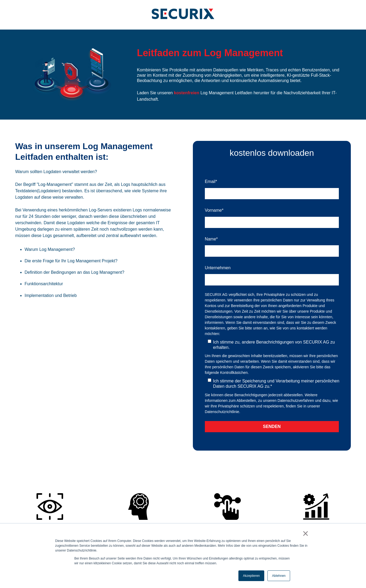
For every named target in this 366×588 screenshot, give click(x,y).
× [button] (305, 533)
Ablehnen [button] (279, 576)
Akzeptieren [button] (251, 576)
